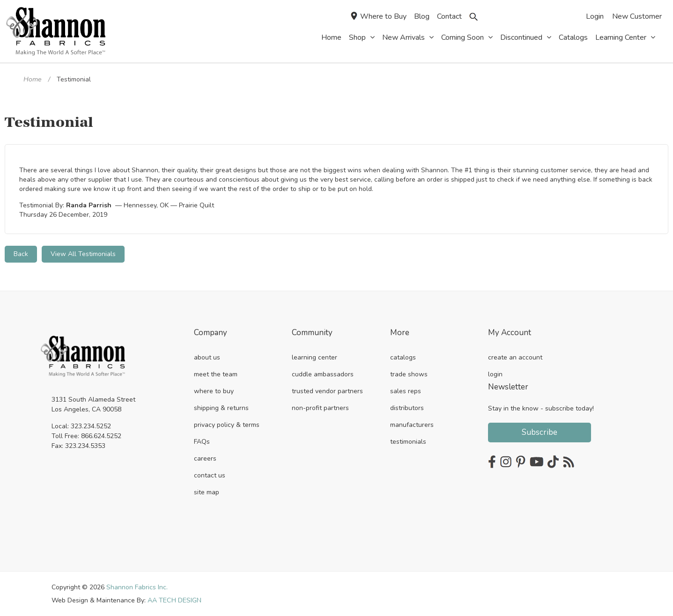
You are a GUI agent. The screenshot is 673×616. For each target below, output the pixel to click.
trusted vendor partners (327, 391)
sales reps (406, 391)
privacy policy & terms (227, 424)
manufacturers (412, 424)
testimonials (408, 441)
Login (595, 16)
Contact (449, 16)
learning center (314, 357)
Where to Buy (379, 17)
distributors (407, 407)
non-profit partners (320, 407)
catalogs (403, 357)
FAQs (202, 441)
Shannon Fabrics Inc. (137, 587)
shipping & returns (221, 407)
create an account (515, 357)
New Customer (637, 16)
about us (207, 357)
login (495, 374)
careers (205, 458)
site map (207, 492)
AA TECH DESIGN (174, 600)
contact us (210, 475)
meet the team (216, 374)
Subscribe (540, 432)
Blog (422, 16)
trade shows (409, 374)
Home (32, 79)
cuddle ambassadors (323, 374)
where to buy (214, 391)
